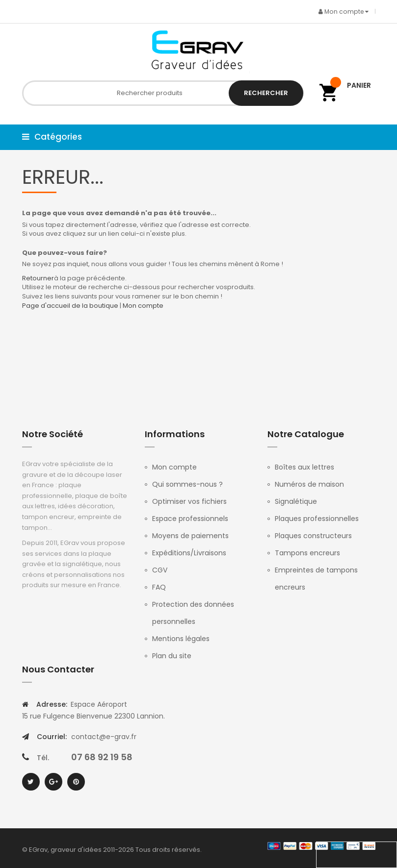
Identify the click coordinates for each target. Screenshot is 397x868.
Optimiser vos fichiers (189, 501)
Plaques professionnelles (317, 519)
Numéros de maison (309, 484)
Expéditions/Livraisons (189, 553)
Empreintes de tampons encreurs (316, 579)
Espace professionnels (190, 519)
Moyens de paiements (190, 536)
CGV (160, 570)
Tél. (43, 758)
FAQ (159, 587)
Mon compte (143, 306)
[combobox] (163, 93)
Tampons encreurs (307, 553)
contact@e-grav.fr (104, 737)
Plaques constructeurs (313, 536)
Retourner (38, 278)
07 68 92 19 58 (102, 757)
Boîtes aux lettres (304, 467)
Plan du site (172, 656)
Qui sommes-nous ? (187, 484)
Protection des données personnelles (193, 613)
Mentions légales (181, 639)
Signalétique (296, 501)
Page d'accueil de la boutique (70, 306)
